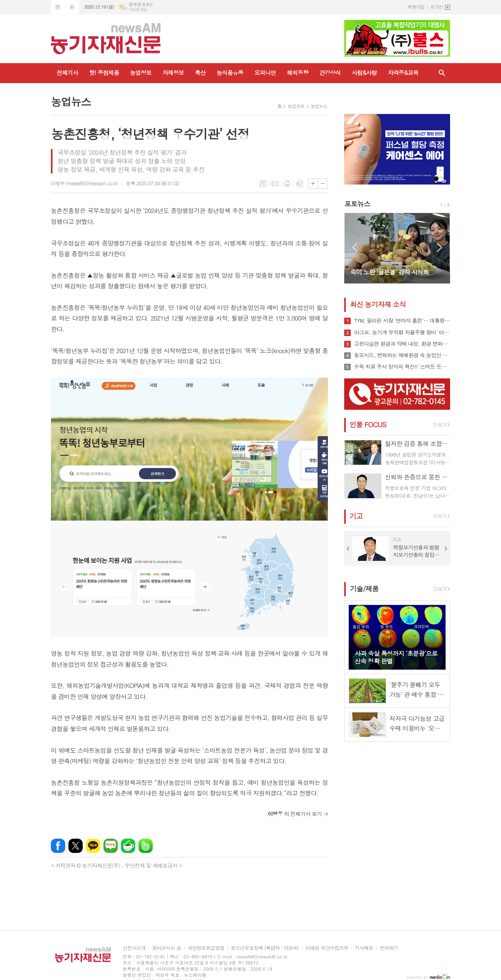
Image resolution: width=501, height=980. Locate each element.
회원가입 (416, 7)
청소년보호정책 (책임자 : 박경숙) (265, 948)
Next (440, 247)
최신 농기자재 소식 (378, 304)
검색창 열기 (442, 73)
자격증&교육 (403, 73)
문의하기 (389, 948)
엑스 (76, 846)
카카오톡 (93, 846)
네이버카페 (128, 846)
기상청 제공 (138, 10)
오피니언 (265, 73)
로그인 (436, 7)
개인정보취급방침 (206, 948)
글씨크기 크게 (313, 183)
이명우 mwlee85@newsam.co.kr (84, 183)
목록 (263, 184)
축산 (200, 73)
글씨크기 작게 (323, 183)
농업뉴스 (319, 106)
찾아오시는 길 (166, 948)
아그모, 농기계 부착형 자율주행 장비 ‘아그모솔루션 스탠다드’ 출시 (402, 332)
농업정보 (141, 73)
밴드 (146, 846)
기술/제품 (364, 589)
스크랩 (299, 184)
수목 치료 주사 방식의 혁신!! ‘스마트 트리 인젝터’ (402, 367)
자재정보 (173, 73)
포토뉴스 (357, 204)
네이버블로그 (111, 846)
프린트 (287, 184)
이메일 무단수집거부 (327, 948)
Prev (355, 247)
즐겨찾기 (72, 7)
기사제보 (364, 948)
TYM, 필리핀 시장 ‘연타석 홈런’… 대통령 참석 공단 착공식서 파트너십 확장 (402, 321)
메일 (275, 184)
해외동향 (298, 73)
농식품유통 (230, 73)
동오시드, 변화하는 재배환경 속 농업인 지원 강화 (402, 355)
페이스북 (58, 846)
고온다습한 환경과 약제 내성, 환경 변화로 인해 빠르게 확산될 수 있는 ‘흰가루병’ (402, 344)
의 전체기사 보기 (295, 814)
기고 (356, 516)
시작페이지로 (58, 7)
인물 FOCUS (368, 424)
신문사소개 (134, 948)
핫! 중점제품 (104, 73)
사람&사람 (364, 73)
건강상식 (330, 73)
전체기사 (67, 73)
